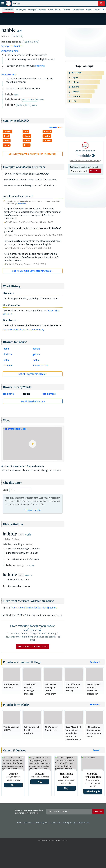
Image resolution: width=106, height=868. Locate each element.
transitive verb (9, 74)
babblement (49, 394)
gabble (36, 354)
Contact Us (56, 822)
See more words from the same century (23, 330)
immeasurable (40, 366)
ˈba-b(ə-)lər (23, 105)
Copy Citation (33, 510)
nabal (6, 360)
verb (20, 31)
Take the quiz (93, 791)
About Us (28, 822)
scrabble (8, 366)
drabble (8, 354)
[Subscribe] (98, 811)
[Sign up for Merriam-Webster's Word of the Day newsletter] (69, 812)
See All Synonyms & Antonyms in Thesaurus (32, 154)
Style (5, 490)
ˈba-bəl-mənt (30, 100)
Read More (22, 204)
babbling (40, 66)
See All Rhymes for (32, 374)
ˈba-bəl (17, 36)
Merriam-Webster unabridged (33, 647)
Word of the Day (85, 151)
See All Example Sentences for (32, 271)
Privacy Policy (70, 822)
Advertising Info (42, 822)
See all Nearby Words (32, 401)
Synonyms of (13, 46)
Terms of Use (83, 822)
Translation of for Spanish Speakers (34, 608)
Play (13, 785)
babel (6, 349)
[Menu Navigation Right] (103, 10)
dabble (36, 349)
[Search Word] (101, 3)
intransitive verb (10, 51)
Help (19, 822)
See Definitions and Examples (85, 161)
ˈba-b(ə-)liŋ (31, 42)
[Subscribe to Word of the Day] (79, 171)
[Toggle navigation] (3, 3)
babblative (8, 394)
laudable (84, 156)
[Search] (58, 3)
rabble (36, 360)
